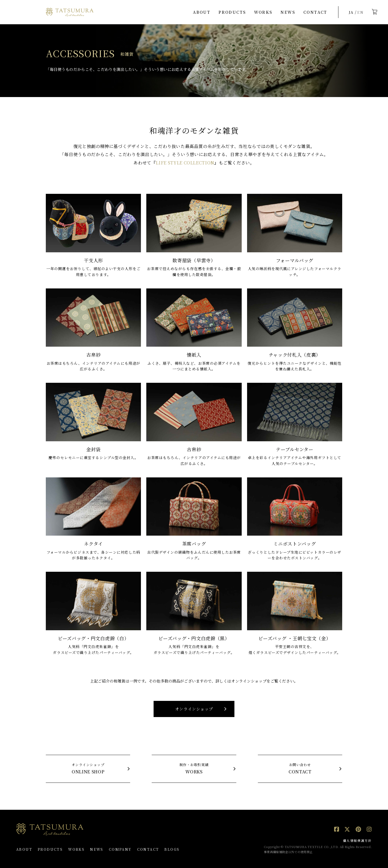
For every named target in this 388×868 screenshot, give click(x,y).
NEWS (288, 12)
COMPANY (120, 849)
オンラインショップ (194, 709)
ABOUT (202, 12)
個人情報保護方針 (357, 841)
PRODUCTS (232, 12)
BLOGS (172, 849)
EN (361, 12)
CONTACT (315, 12)
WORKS (263, 12)
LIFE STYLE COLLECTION (185, 163)
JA (351, 12)
